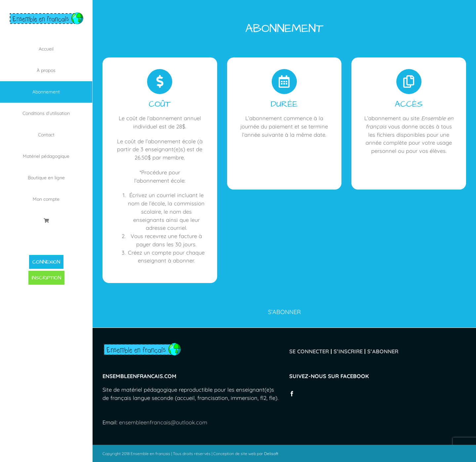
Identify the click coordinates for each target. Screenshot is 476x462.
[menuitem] (46, 49)
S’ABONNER (383, 351)
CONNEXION (46, 262)
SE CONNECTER (309, 351)
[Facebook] (292, 394)
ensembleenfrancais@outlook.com (163, 422)
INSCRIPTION (46, 278)
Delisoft (271, 454)
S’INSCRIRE (348, 351)
